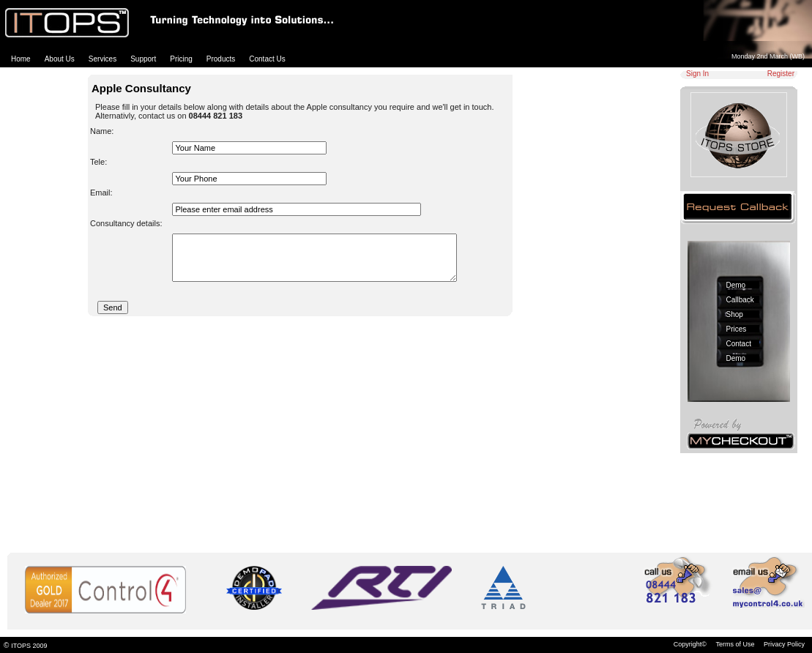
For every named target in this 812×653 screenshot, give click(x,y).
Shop (735, 314)
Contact (739, 344)
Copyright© (690, 644)
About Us (60, 59)
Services (103, 59)
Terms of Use (735, 644)
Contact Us (267, 59)
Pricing (181, 59)
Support (143, 59)
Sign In (697, 74)
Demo (736, 285)
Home (21, 59)
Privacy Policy (784, 644)
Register (781, 74)
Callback (740, 300)
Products (221, 59)
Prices (737, 329)
